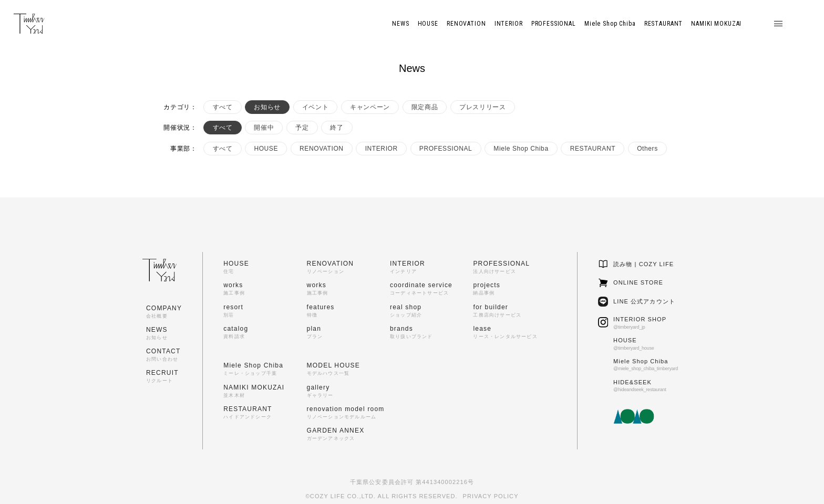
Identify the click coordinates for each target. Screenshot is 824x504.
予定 (302, 128)
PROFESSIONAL (446, 149)
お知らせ (267, 107)
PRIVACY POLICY (491, 496)
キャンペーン (370, 107)
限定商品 (425, 107)
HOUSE (266, 149)
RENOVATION (322, 149)
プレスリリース (482, 107)
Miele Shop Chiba (521, 149)
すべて (223, 107)
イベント (315, 107)
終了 (337, 128)
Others (647, 149)
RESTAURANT (593, 149)
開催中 (264, 128)
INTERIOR (382, 149)
